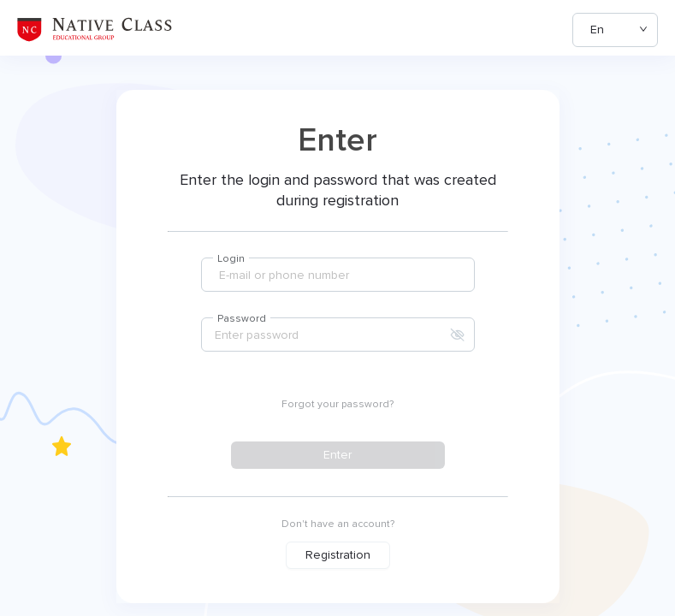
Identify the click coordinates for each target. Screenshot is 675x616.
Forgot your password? (337, 404)
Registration (338, 555)
